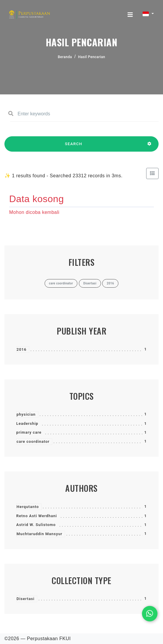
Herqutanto (28, 507)
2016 (22, 349)
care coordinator (33, 441)
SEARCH (74, 147)
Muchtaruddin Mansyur (39, 534)
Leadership (27, 423)
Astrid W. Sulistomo (36, 525)
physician (26, 414)
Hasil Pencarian (92, 57)
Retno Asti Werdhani (37, 516)
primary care (29, 432)
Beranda (65, 57)
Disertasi (26, 599)
